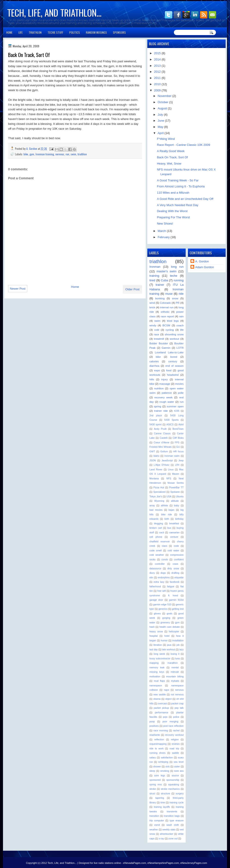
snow (175, 298)
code (176, 546)
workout (174, 339)
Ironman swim (172, 456)
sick (167, 767)
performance (162, 713)
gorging (166, 618)
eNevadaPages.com (135, 863)
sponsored (155, 780)
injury (164, 379)
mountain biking (175, 677)
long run (177, 267)
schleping (163, 762)
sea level (179, 762)
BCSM (166, 325)
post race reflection (173, 726)
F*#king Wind (166, 139)
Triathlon (35, 32)
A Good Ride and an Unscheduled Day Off (185, 199)
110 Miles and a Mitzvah (173, 193)
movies (179, 384)
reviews (176, 744)
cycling (170, 330)
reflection (159, 740)
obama (157, 699)
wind (152, 303)
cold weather (157, 555)
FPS (177, 443)
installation (178, 641)
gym (32, 154)
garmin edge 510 (162, 605)
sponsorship (173, 780)
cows (176, 564)
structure (165, 794)
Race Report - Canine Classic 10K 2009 (183, 145)
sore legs (160, 776)
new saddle (160, 695)
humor (164, 641)
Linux (171, 470)
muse (169, 294)
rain (182, 316)
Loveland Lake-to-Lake (169, 352)
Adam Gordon (204, 267)
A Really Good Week (171, 151)
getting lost (178, 609)
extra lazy (159, 582)
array (152, 506)
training (154, 276)
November (165, 96)
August (163, 108)
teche (174, 276)
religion (175, 740)
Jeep (181, 461)
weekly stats (169, 830)
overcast (162, 704)
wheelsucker (166, 834)
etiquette (179, 578)
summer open (175, 406)
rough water (167, 402)
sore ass (179, 771)
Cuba (164, 280)
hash (152, 627)
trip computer (157, 821)
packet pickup (161, 708)
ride (181, 294)
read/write (155, 735)
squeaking (174, 785)
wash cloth (173, 825)
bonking (160, 298)
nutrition (159, 388)
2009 (158, 90)
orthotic (165, 312)
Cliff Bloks (178, 438)
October (163, 102)
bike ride (166, 515)
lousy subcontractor (160, 659)
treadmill (159, 339)
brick (152, 307)
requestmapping (158, 744)
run (67, 154)
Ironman (155, 267)
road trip (174, 749)
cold (157, 330)
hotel (167, 636)
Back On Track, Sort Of (172, 157)
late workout (169, 650)
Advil (181, 425)
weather (154, 830)
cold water (173, 551)
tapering (160, 798)
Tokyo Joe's (156, 497)
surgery (180, 794)
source (175, 776)
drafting (175, 573)
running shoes (157, 753)
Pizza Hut (159, 488)
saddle (175, 753)
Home (9, 32)
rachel (176, 731)
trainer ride (161, 411)
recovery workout (174, 735)
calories (154, 361)
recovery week (163, 397)
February (164, 237)
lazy (182, 650)
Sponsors (119, 32)
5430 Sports (171, 420)
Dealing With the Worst (172, 211)
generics (163, 609)
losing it (175, 654)
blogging (159, 524)
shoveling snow (174, 334)
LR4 (177, 465)
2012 (158, 72)
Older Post (132, 289)
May (161, 127)
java (169, 645)
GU (178, 447)
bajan (171, 510)
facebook (175, 582)
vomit (157, 825)
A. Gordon (32, 149)
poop (152, 722)
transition (154, 816)
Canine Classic (162, 434)
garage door (156, 600)
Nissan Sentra (176, 483)
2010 (158, 84)
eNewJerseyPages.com (194, 863)
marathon (173, 663)
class (164, 546)
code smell (156, 551)
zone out (173, 839)
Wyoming (159, 501)
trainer (160, 285)
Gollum (164, 452)
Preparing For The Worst (173, 217)
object (169, 699)
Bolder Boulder (159, 343)
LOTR (180, 348)
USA (169, 497)
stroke (153, 789)
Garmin (166, 348)
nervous (60, 154)
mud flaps (159, 681)
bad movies (156, 510)
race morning (161, 731)
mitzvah (175, 672)
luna (178, 659)
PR (178, 303)
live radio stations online (107, 863)
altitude (175, 501)
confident (179, 560)
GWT (152, 452)
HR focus (178, 452)
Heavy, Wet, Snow (169, 164)
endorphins (164, 578)
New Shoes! (165, 224)
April (161, 133)
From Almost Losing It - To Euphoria (181, 186)
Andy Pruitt (160, 429)
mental (175, 668)
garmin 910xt (176, 600)
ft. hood (173, 596)
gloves (157, 614)
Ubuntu (180, 497)
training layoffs (162, 807)
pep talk (179, 708)
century (173, 361)
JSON (153, 461)
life (182, 330)
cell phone (156, 537)
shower (157, 767)
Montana (154, 479)
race (156, 334)
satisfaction (167, 758)
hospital (154, 636)
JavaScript (167, 461)
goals (170, 614)
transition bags (172, 816)
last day (154, 650)
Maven (176, 474)
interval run (167, 307)
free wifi (162, 591)
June (161, 121)
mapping (154, 663)
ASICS (170, 425)
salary (153, 758)
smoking (165, 771)
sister (177, 767)
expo (157, 370)
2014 (158, 59)
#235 (177, 411)
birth (167, 519)
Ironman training (45, 154)
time (163, 803)
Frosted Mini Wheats (161, 447)
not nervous (177, 695)
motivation (155, 677)
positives (154, 726)
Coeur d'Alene (161, 443)
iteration (158, 645)
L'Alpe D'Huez (161, 465)
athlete (164, 506)
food (169, 370)
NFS (169, 479)
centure (174, 537)
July (161, 115)
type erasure (177, 821)
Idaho (156, 456)
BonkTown (178, 429)
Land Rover (156, 470)
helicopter (174, 632)
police (176, 717)
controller (160, 564)
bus (169, 528)
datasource (155, 569)
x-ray (161, 839)
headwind (173, 375)
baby (177, 506)
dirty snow (173, 569)
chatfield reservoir (160, 542)
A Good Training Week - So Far (178, 180)
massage (165, 384)
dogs (163, 573)
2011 (158, 78)
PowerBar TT (176, 488)
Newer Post (18, 289)
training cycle (177, 803)
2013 (158, 66)
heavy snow (156, 632)
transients (172, 812)
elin (151, 578)
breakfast (174, 524)
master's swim (166, 271)
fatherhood (155, 587)
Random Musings (96, 32)
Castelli (163, 438)
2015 (158, 53)
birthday (179, 519)
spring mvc (156, 785)
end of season (174, 366)
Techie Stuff (55, 32)
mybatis (175, 681)
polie (181, 393)
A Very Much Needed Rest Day (177, 205)
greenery (165, 623)
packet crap (177, 704)
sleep (152, 771)
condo (165, 560)
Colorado (165, 303)
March (162, 231)
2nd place (156, 416)
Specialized (159, 492)
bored (174, 357)
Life (21, 32)
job (178, 645)
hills (152, 379)
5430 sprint (156, 425)
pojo (165, 717)
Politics (75, 32)
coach (180, 325)
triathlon (82, 154)
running (179, 280)
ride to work (156, 749)
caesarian (174, 533)
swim (73, 154)
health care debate (169, 627)
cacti (162, 533)
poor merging (170, 722)
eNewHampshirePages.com (163, 863)
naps (167, 690)
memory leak (157, 668)
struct (152, 794)
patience (167, 393)
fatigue (171, 587)
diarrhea (154, 366)
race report (167, 316)
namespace (156, 686)
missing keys (157, 672)
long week (159, 654)
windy (153, 325)
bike (26, 154)
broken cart (156, 528)
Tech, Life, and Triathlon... (54, 13)
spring (157, 406)
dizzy (152, 573)
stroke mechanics (170, 789)
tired (152, 280)
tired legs (173, 321)
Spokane (175, 492)
